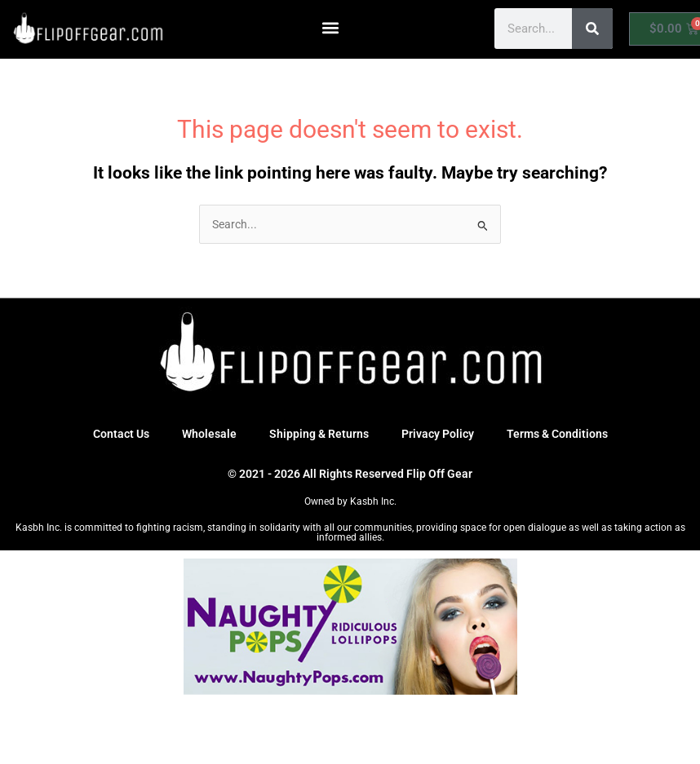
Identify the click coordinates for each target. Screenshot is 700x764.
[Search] (592, 29)
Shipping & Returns (319, 434)
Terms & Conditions (557, 434)
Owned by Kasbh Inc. (350, 501)
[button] (331, 27)
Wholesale (209, 434)
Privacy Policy (438, 434)
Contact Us (121, 434)
